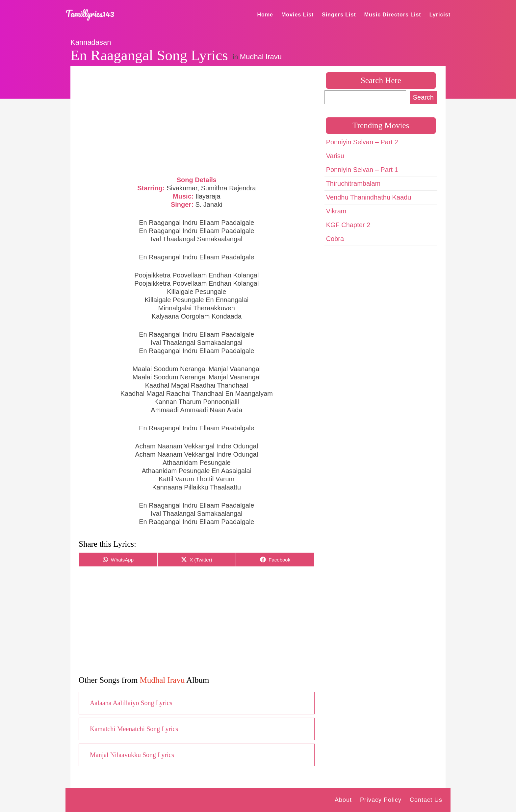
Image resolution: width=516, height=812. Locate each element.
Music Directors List (393, 15)
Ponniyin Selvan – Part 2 (362, 142)
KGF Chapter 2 (348, 225)
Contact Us (426, 800)
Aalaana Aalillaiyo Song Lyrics (131, 703)
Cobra (335, 239)
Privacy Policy (381, 800)
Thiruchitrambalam (353, 183)
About (343, 800)
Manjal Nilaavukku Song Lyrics (132, 755)
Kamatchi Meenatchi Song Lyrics (134, 729)
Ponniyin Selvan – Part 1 (362, 170)
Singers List (339, 15)
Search (423, 97)
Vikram (336, 211)
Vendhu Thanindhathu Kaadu (369, 197)
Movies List (297, 15)
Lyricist (440, 15)
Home (265, 15)
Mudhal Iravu (261, 57)
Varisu (335, 156)
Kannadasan (91, 42)
